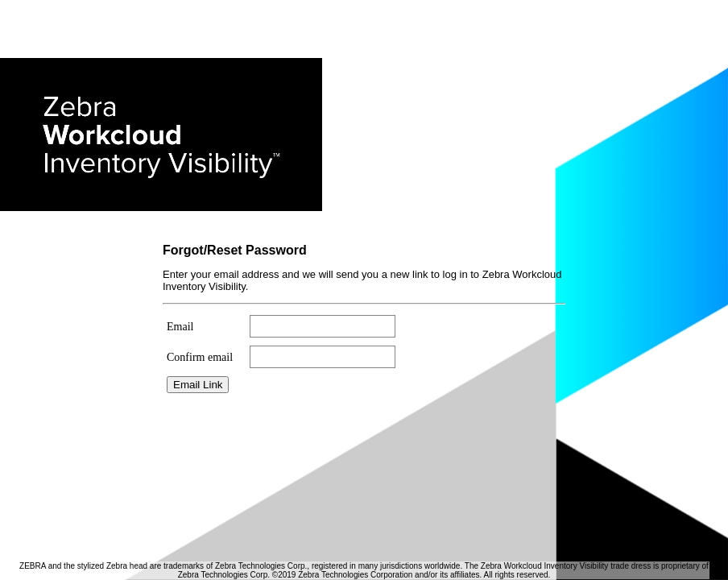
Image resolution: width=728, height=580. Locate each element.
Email (180, 327)
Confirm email (200, 357)
